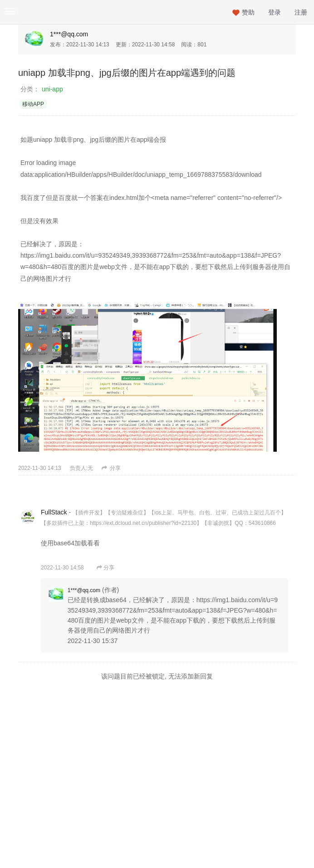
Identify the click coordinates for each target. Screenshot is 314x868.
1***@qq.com (69, 34)
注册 (301, 12)
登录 (275, 12)
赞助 (248, 12)
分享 (111, 468)
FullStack (54, 512)
